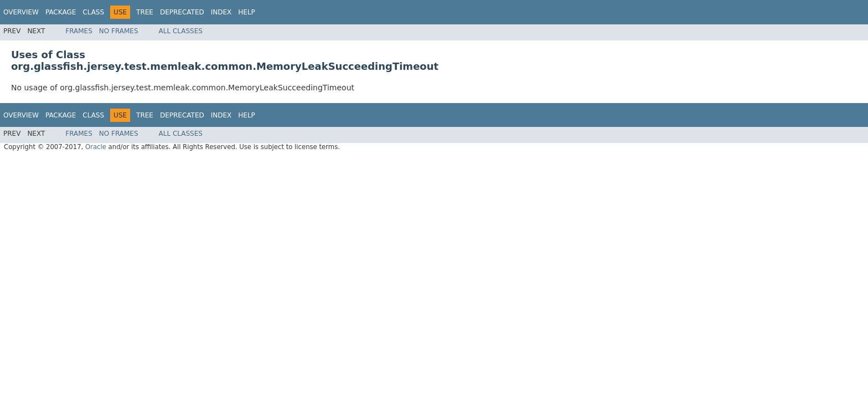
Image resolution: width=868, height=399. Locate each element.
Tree (145, 12)
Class (93, 12)
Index (221, 12)
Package (61, 12)
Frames (79, 31)
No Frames (119, 31)
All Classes (181, 31)
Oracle (96, 147)
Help (247, 12)
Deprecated (182, 12)
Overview (21, 12)
